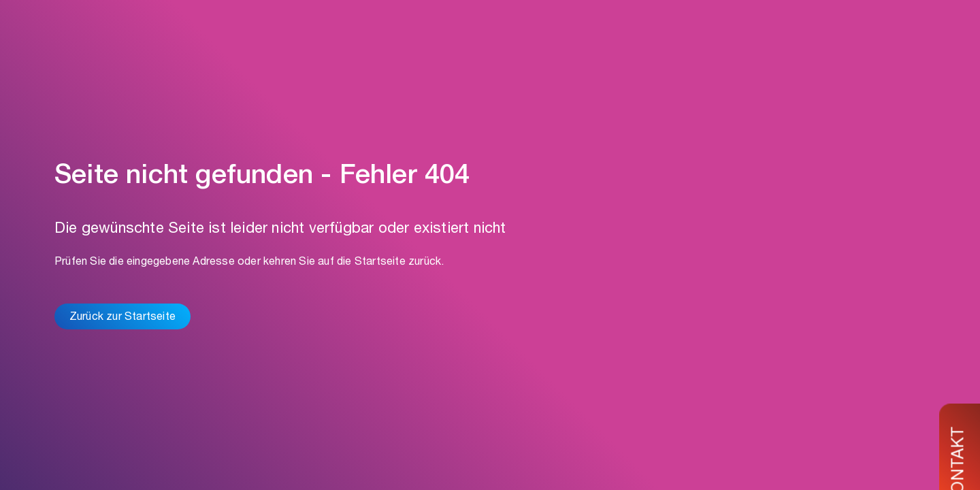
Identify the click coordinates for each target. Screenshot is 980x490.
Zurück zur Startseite (122, 318)
